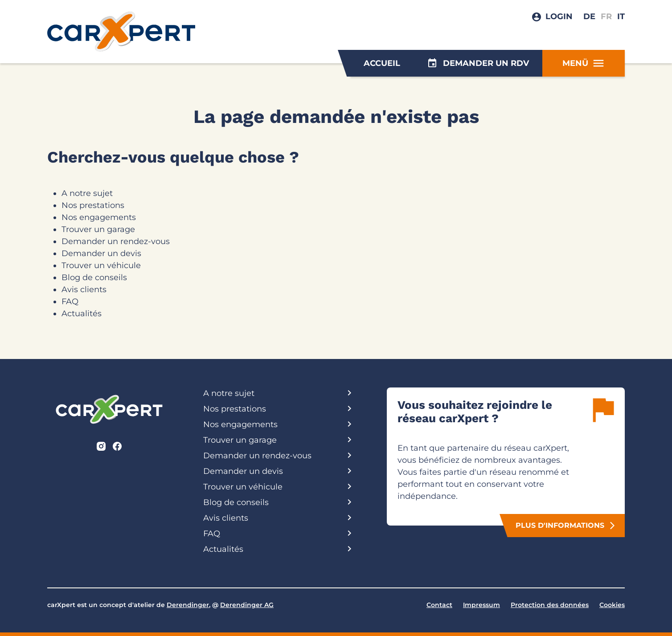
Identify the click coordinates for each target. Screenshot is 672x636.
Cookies (612, 605)
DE (589, 16)
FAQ (70, 302)
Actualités (82, 314)
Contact (439, 605)
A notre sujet (87, 193)
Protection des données (550, 605)
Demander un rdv (478, 63)
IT (621, 16)
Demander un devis (101, 253)
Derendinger (188, 605)
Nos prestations (93, 205)
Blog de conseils (94, 277)
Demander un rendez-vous (116, 241)
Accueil (382, 63)
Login (559, 16)
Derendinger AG (247, 605)
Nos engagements (99, 217)
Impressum (481, 605)
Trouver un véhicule (101, 265)
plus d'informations (566, 526)
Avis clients (84, 289)
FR (606, 16)
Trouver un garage (98, 229)
